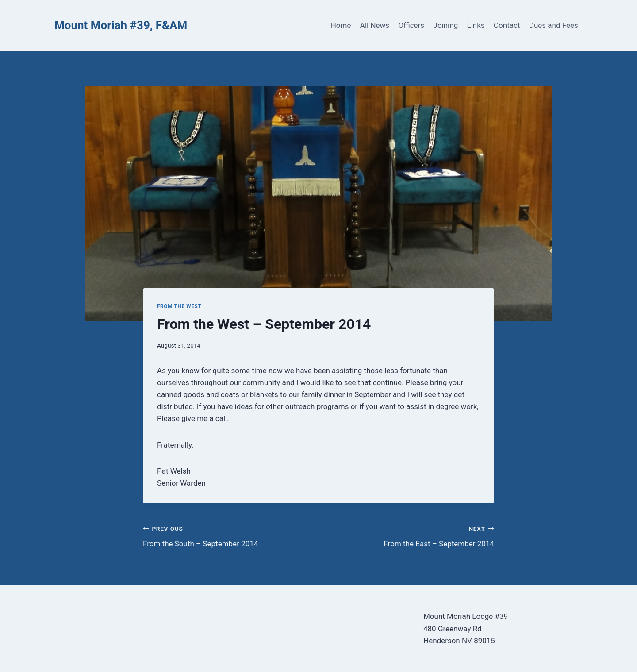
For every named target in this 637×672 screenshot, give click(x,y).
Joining (446, 25)
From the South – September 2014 (227, 535)
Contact (507, 25)
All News (375, 25)
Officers (411, 25)
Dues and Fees (554, 25)
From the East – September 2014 (410, 535)
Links (476, 25)
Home (341, 25)
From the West (179, 306)
